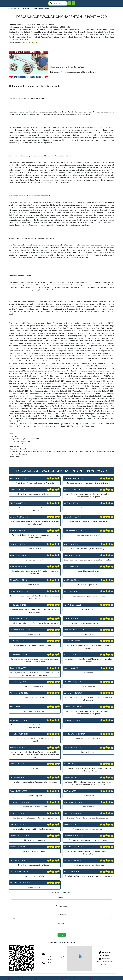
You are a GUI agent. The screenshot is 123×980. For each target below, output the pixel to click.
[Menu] (73, 3)
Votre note (62, 915)
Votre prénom (61, 906)
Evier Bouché (23, 977)
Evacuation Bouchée (73, 977)
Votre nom (62, 897)
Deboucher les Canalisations (103, 953)
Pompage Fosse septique (39, 977)
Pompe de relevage (57, 977)
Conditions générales (104, 977)
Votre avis (61, 923)
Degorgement (11, 977)
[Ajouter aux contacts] (70, 3)
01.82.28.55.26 (45, 959)
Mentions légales (88, 977)
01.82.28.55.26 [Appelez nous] (58, 3)
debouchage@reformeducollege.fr (49, 956)
